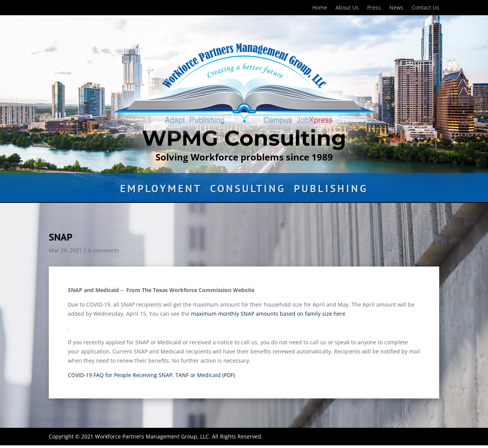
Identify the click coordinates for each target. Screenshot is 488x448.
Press (374, 8)
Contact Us (425, 8)
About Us (347, 8)
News (396, 8)
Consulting (248, 190)
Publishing (331, 190)
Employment (161, 190)
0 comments (104, 250)
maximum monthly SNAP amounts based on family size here (268, 314)
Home (320, 8)
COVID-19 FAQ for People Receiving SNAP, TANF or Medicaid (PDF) (151, 375)
